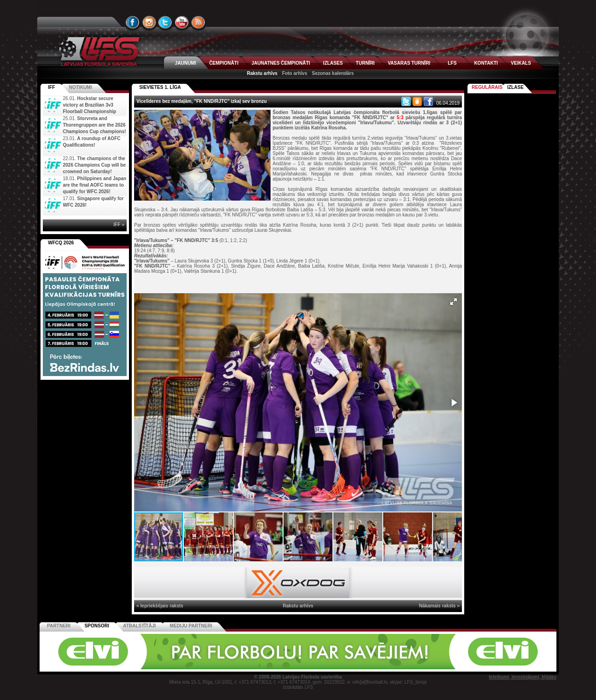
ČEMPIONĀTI (224, 63)
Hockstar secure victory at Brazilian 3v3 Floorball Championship (89, 105)
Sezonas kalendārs (333, 73)
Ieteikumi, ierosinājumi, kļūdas (523, 677)
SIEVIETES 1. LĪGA (160, 87)
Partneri (59, 626)
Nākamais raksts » (439, 606)
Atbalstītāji (139, 626)
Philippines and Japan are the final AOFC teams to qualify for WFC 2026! (95, 185)
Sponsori (97, 626)
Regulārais (487, 87)
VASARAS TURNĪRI (409, 63)
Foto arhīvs (295, 73)
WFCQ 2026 (61, 243)
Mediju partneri (191, 626)
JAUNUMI (186, 63)
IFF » (119, 225)
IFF (51, 87)
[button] (454, 302)
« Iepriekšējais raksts (160, 606)
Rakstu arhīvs (262, 73)
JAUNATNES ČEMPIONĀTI (281, 63)
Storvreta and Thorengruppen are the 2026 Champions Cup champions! (95, 125)
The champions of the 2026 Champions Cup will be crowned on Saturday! (94, 165)
